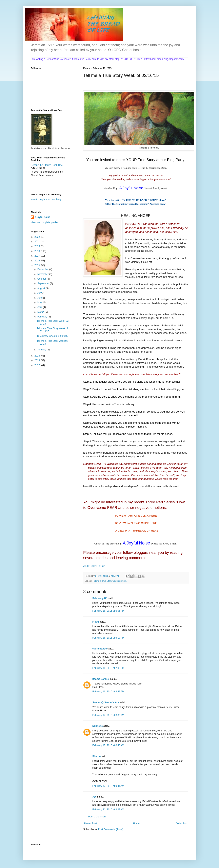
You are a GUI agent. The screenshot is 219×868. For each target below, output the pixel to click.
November (43, 274)
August (42, 288)
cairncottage (99, 649)
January (42, 350)
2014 (38, 356)
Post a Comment (97, 817)
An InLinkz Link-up (94, 566)
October (42, 279)
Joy (94, 797)
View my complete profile (44, 222)
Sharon (96, 756)
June (40, 298)
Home (136, 823)
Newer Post (91, 823)
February (43, 317)
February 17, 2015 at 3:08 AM (108, 715)
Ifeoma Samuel (101, 679)
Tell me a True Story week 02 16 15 (110, 581)
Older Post (182, 823)
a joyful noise (43, 217)
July (40, 293)
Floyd (96, 622)
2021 (38, 242)
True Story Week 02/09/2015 (52, 336)
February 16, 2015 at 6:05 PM (108, 611)
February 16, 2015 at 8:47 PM (108, 692)
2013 (38, 360)
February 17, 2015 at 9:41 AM (108, 786)
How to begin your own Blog (46, 199)
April (40, 307)
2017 (38, 256)
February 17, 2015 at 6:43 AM (108, 745)
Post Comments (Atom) (111, 829)
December (43, 269)
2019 (38, 246)
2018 (38, 251)
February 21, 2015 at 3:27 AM (108, 810)
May (40, 302)
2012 (38, 365)
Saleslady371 (100, 598)
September (44, 283)
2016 (38, 261)
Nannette (97, 726)
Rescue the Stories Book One (47, 165)
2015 (38, 265)
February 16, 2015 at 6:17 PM (108, 638)
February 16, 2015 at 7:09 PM (108, 668)
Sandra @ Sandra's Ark (106, 702)
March (41, 312)
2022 (38, 237)
